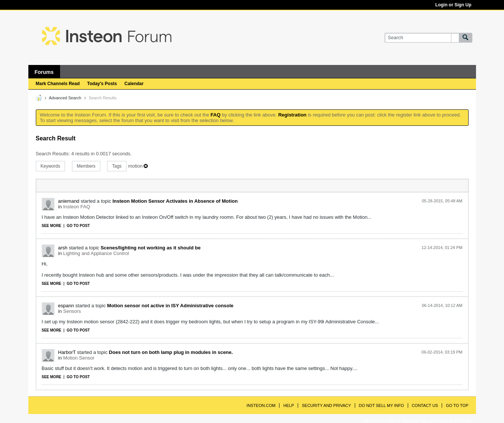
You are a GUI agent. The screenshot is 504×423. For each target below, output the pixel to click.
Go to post (78, 226)
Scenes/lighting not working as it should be (151, 248)
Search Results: (53, 154)
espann (66, 306)
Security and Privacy (326, 405)
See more (52, 226)
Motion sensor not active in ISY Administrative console (170, 306)
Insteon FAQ (76, 207)
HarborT (67, 352)
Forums (44, 72)
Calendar (134, 84)
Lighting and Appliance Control (96, 253)
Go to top (457, 405)
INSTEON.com (261, 405)
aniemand (69, 201)
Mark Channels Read (58, 84)
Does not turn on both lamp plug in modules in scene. (171, 352)
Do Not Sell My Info (381, 405)
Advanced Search (65, 98)
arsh (63, 248)
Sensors (72, 311)
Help (289, 405)
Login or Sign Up (453, 5)
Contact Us (425, 405)
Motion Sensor (79, 358)
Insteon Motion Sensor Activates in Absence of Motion (175, 201)
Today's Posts (102, 84)
